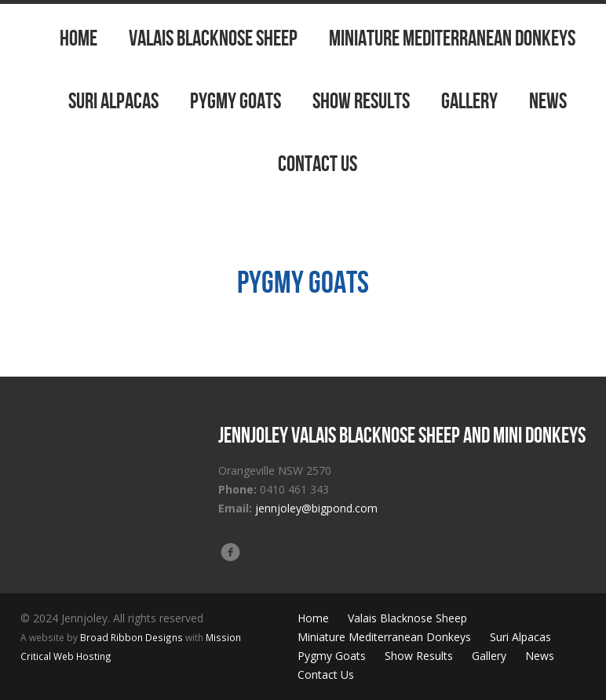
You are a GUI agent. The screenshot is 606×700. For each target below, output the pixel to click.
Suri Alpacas (113, 101)
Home (78, 38)
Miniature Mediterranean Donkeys (452, 38)
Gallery (469, 101)
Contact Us (318, 164)
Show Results (361, 101)
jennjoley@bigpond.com (316, 508)
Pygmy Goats (235, 101)
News (548, 101)
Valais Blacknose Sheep (213, 38)
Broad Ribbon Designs (131, 637)
